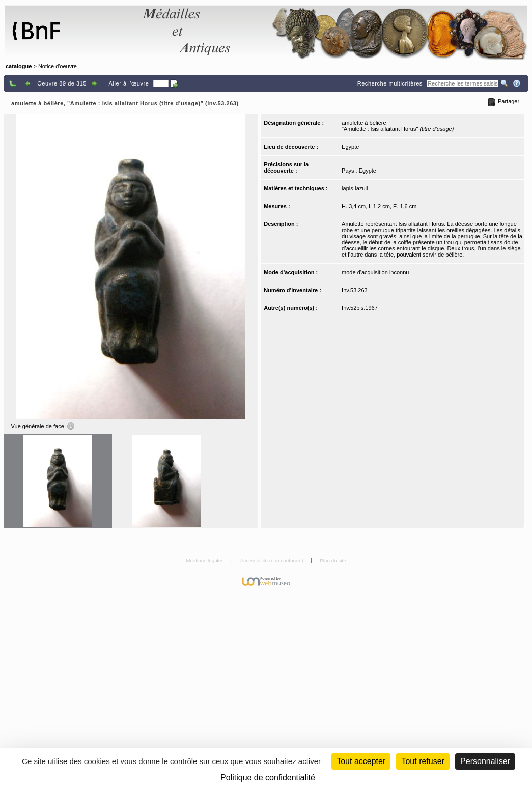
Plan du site (333, 561)
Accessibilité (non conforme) (273, 561)
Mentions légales (205, 561)
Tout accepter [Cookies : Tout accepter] (361, 761)
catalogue (19, 66)
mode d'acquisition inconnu (375, 272)
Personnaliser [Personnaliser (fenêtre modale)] (485, 761)
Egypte (350, 147)
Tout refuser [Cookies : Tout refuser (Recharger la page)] (423, 761)
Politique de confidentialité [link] (268, 778)
